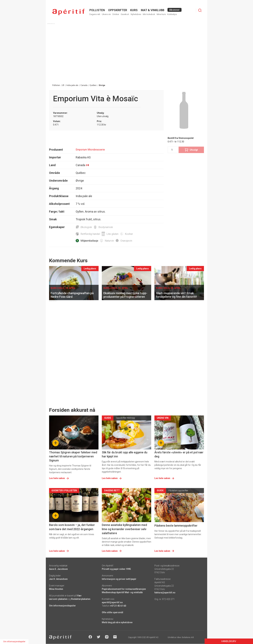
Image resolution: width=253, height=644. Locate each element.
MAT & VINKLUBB (153, 10)
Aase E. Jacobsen (58, 569)
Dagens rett (95, 14)
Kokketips (172, 14)
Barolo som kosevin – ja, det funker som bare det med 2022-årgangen (72, 527)
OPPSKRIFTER (118, 10)
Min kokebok (149, 14)
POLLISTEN (97, 10)
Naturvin (109, 241)
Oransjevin (126, 241)
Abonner (175, 10)
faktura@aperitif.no (165, 593)
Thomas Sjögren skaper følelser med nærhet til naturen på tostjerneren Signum (73, 456)
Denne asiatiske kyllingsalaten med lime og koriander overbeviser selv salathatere (124, 529)
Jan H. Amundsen (58, 579)
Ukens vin (106, 14)
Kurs (134, 10)
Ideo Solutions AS (185, 637)
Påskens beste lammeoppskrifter (176, 526)
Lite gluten (112, 234)
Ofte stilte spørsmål (112, 612)
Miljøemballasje (89, 241)
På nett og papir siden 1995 (116, 569)
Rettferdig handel (90, 234)
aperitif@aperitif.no (112, 602)
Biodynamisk (106, 227)
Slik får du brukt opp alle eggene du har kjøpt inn (125, 454)
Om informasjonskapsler (62, 606)
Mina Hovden (56, 589)
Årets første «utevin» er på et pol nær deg (179, 454)
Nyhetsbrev (136, 14)
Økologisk (86, 227)
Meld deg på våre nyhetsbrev (117, 622)
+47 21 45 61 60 (118, 606)
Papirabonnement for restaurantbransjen (124, 589)
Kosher (129, 234)
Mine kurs (161, 14)
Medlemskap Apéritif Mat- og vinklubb (122, 592)
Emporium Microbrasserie (90, 150)
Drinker (116, 14)
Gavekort (125, 14)
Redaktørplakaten (81, 599)
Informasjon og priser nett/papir (119, 579)
